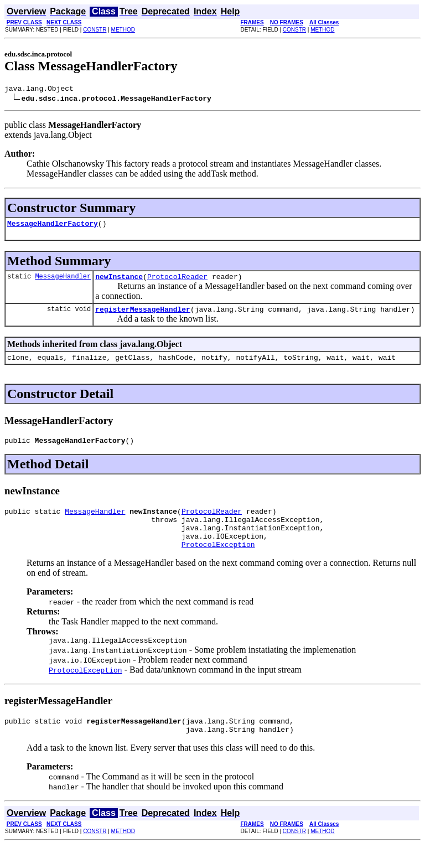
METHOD (123, 30)
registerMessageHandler (143, 316)
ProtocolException (218, 562)
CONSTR (95, 30)
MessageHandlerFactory (53, 226)
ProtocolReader (177, 281)
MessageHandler (63, 281)
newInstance (119, 281)
